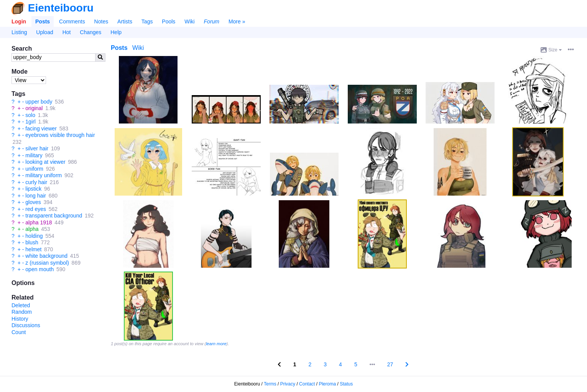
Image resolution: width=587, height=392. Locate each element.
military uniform (44, 175)
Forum (212, 21)
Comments (72, 21)
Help (116, 32)
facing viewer (41, 128)
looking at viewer (45, 162)
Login (19, 21)
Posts (43, 21)
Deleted (21, 305)
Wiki (189, 21)
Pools (169, 21)
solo (30, 115)
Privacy (288, 384)
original (34, 108)
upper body (39, 102)
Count (19, 332)
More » (237, 21)
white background (46, 256)
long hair (36, 196)
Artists (125, 21)
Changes (90, 32)
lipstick (33, 189)
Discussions (26, 325)
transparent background (54, 216)
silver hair (37, 148)
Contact (307, 384)
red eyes (36, 209)
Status (346, 384)
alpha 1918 (39, 222)
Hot (67, 32)
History (20, 319)
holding (34, 236)
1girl (30, 122)
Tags (147, 21)
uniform (34, 169)
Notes (101, 21)
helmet (33, 249)
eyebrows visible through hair (60, 135)
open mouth (39, 269)
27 (390, 364)
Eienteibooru (61, 8)
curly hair (36, 182)
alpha (32, 229)
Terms (270, 384)
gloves (33, 202)
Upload (44, 32)
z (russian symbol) (47, 263)
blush (32, 242)
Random (22, 312)
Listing (19, 32)
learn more (216, 344)
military (34, 155)
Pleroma (327, 384)
